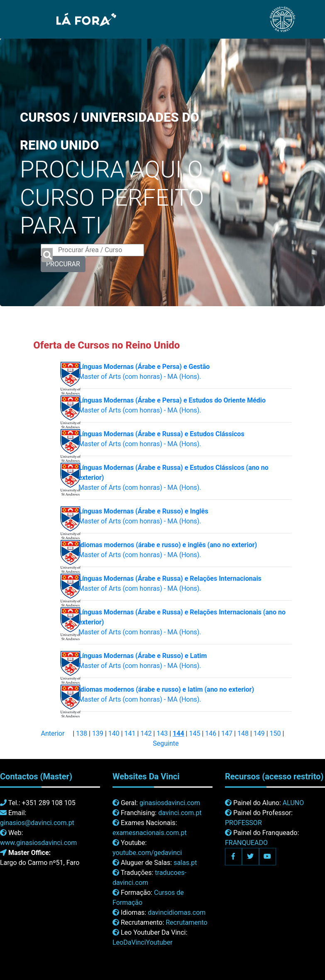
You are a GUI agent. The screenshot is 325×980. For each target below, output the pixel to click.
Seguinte (166, 743)
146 (211, 733)
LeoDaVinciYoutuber (143, 942)
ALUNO (293, 803)
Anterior (53, 733)
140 (114, 733)
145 (194, 733)
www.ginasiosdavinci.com (38, 843)
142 (146, 733)
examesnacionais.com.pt (150, 833)
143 (162, 733)
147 (227, 733)
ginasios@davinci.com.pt (37, 823)
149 (259, 733)
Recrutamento (186, 922)
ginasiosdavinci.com (170, 803)
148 (243, 733)
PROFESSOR (243, 823)
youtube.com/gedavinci (147, 853)
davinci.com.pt (180, 813)
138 (82, 733)
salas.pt (185, 863)
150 (275, 733)
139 (98, 733)
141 (130, 733)
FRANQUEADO (246, 843)
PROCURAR (63, 264)
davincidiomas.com (177, 912)
